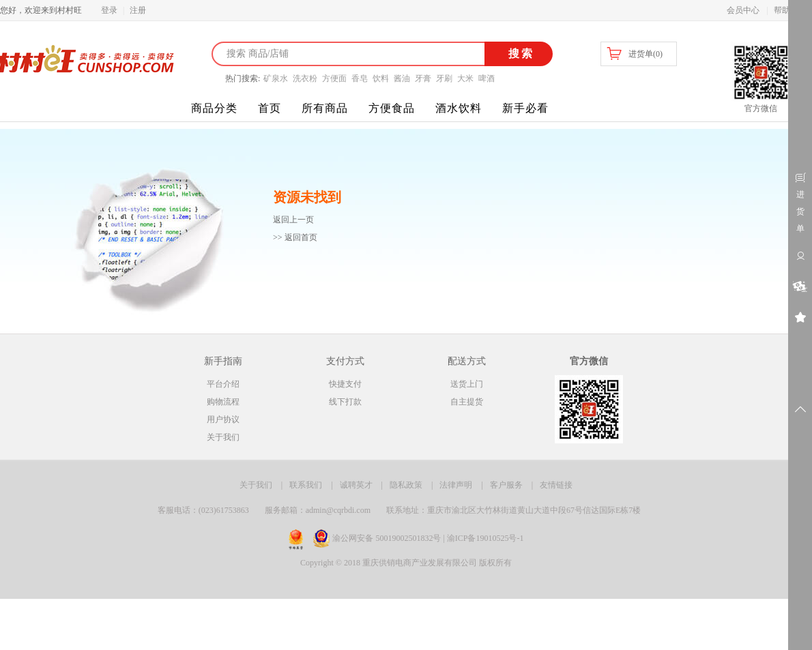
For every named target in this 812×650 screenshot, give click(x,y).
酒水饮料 (459, 108)
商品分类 (214, 108)
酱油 (402, 78)
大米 (465, 78)
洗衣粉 (305, 78)
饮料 (381, 78)
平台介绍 (223, 384)
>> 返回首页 (295, 237)
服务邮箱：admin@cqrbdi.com (318, 510)
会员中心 (743, 10)
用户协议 (223, 419)
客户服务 (506, 485)
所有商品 (325, 108)
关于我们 (223, 437)
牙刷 (444, 78)
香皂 (360, 78)
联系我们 (306, 485)
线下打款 (345, 402)
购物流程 (223, 402)
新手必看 (525, 108)
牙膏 (423, 78)
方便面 (334, 78)
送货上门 (467, 384)
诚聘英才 (356, 485)
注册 (138, 10)
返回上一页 (293, 220)
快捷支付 (345, 384)
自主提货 (467, 402)
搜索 (519, 54)
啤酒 (487, 78)
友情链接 (556, 485)
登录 (109, 10)
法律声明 (456, 485)
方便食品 (392, 108)
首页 (270, 108)
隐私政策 (406, 485)
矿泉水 (276, 78)
